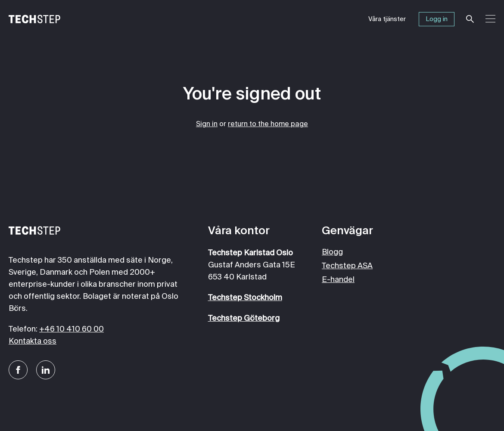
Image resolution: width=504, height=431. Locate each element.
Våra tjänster (387, 19)
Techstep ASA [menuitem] (347, 266)
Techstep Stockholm (245, 298)
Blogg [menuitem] (332, 252)
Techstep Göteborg (244, 319)
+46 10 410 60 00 (72, 329)
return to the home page (268, 124)
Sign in (207, 124)
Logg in (437, 19)
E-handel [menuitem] (338, 280)
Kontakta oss (33, 341)
